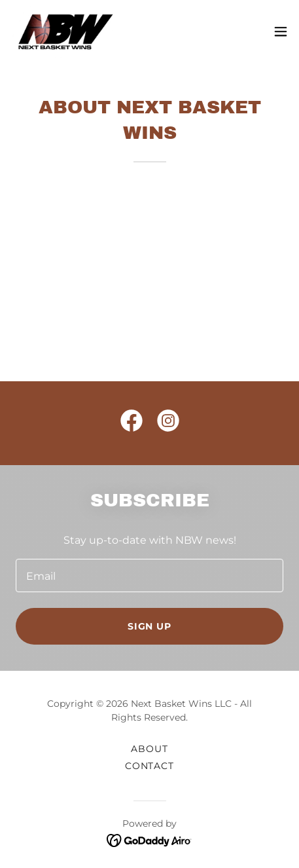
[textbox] (149, 576)
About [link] (149, 749)
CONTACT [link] (150, 766)
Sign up (150, 626)
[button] (281, 31)
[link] (65, 31)
